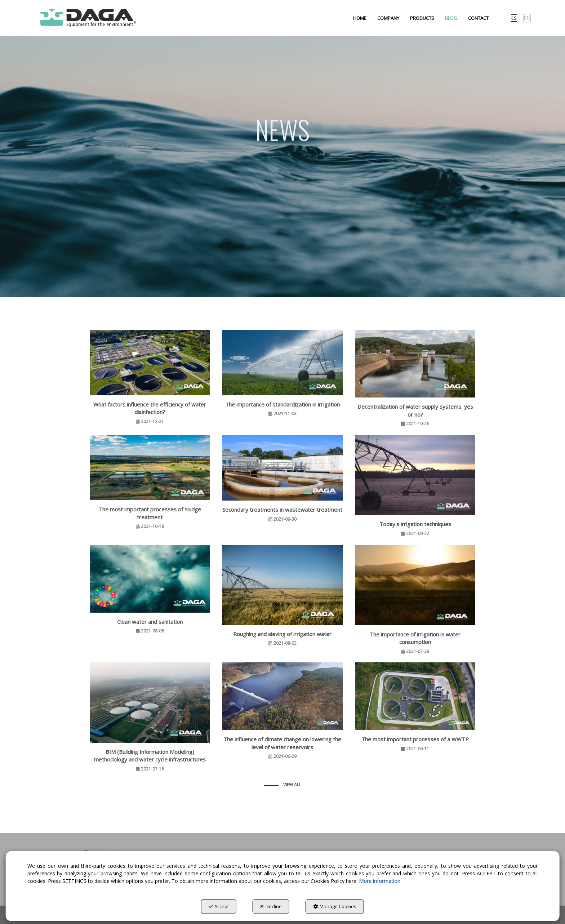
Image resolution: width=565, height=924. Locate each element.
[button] (88, 18)
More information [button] (380, 881)
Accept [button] (219, 906)
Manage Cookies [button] (335, 906)
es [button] (514, 18)
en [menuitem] (527, 18)
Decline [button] (271, 906)
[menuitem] (360, 18)
